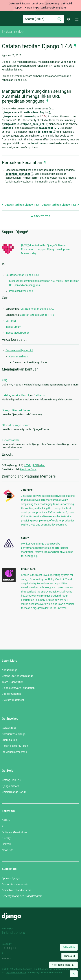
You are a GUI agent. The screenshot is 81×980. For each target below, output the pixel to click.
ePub (42, 465)
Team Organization (13, 682)
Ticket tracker (11, 440)
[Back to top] (74, 974)
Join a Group (9, 728)
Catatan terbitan (19, 356)
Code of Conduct (11, 694)
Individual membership (15, 752)
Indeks (6, 395)
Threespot (10, 948)
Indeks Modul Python (18, 333)
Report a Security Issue (15, 746)
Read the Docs (28, 469)
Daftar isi (11, 321)
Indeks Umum (13, 327)
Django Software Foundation (18, 688)
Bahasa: (70, 956)
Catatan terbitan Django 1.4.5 (60, 205)
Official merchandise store (17, 890)
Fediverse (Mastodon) (14, 832)
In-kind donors (13, 933)
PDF (35, 465)
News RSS (8, 850)
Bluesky (6, 838)
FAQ (4, 380)
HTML (28, 465)
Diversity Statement (13, 700)
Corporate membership (15, 884)
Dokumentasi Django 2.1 (19, 350)
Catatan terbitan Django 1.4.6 (22, 275)
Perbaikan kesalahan (21, 291)
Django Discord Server (16, 410)
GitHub (6, 820)
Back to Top (40, 216)
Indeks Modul (20, 395)
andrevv (10, 959)
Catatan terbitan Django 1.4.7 (21, 205)
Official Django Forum (16, 425)
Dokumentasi (13, 32)
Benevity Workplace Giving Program (22, 896)
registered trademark (16, 973)
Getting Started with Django (18, 676)
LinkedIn (7, 844)
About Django (10, 670)
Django (5, 19)
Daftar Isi (39, 395)
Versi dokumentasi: (63, 965)
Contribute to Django (14, 734)
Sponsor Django (11, 878)
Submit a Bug (9, 740)
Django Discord (10, 786)
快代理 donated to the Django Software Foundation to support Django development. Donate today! (46, 249)
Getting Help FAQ (12, 780)
